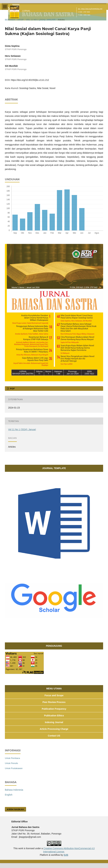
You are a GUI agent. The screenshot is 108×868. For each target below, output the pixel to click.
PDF (12, 389)
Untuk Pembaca (12, 758)
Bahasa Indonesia (14, 790)
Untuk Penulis (11, 763)
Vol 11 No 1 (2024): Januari (41, 20)
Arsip (20, 20)
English (9, 795)
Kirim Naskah (15, 809)
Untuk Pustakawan (14, 768)
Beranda (10, 20)
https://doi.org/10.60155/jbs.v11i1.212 (30, 80)
